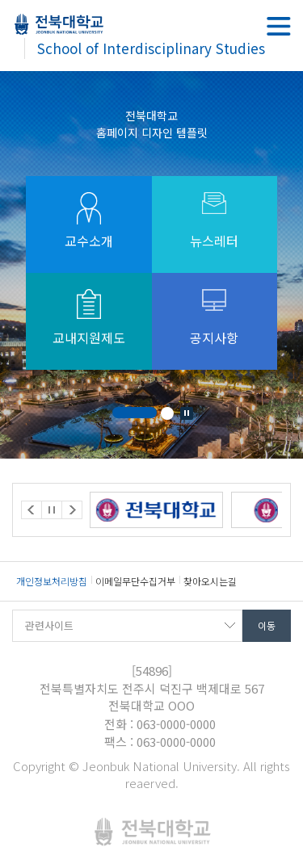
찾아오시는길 (210, 581)
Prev (32, 510)
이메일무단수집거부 (135, 581)
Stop (187, 413)
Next (72, 510)
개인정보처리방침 (52, 581)
